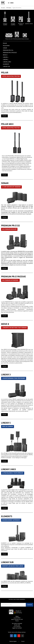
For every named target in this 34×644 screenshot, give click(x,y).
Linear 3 (6, 57)
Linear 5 (6, 60)
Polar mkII (6, 46)
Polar (5, 43)
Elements (6, 64)
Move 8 (5, 55)
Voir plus (4, 116)
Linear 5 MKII (7, 62)
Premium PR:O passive (10, 53)
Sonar (5, 48)
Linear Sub (6, 67)
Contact (23, 641)
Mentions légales (13, 641)
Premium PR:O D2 (8, 50)
